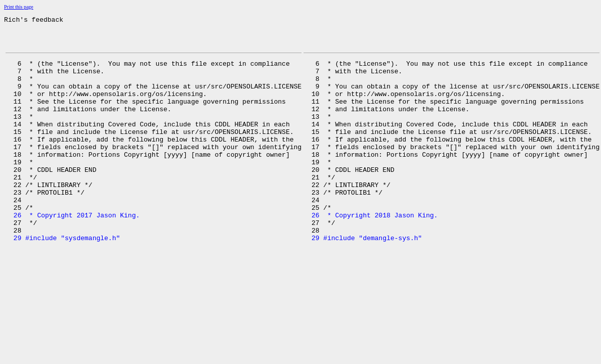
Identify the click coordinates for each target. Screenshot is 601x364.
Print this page (19, 7)
